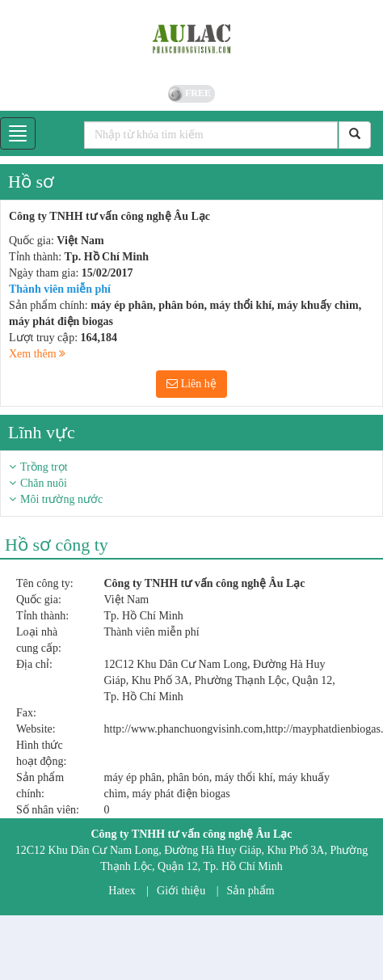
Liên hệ (191, 384)
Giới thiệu (181, 891)
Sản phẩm (251, 891)
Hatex (122, 891)
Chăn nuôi (44, 483)
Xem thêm (37, 354)
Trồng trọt (44, 467)
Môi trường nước (61, 499)
